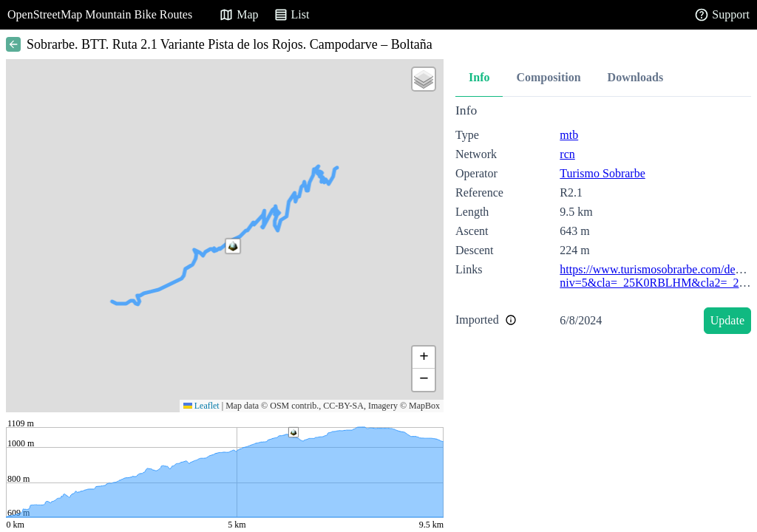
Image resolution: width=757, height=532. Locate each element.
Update (727, 320)
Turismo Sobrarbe (602, 173)
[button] (233, 246)
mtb (569, 135)
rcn (567, 154)
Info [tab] (479, 77)
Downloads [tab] (636, 77)
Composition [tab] (548, 77)
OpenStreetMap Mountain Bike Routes (100, 14)
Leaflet (201, 406)
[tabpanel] (603, 221)
